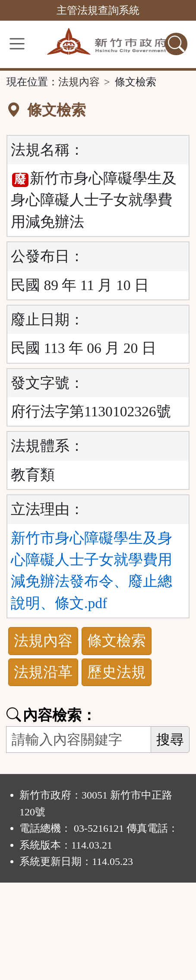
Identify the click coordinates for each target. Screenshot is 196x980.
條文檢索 (117, 641)
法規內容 (79, 82)
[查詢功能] (176, 44)
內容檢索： (51, 715)
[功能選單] (17, 44)
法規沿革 (43, 672)
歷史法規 (117, 672)
